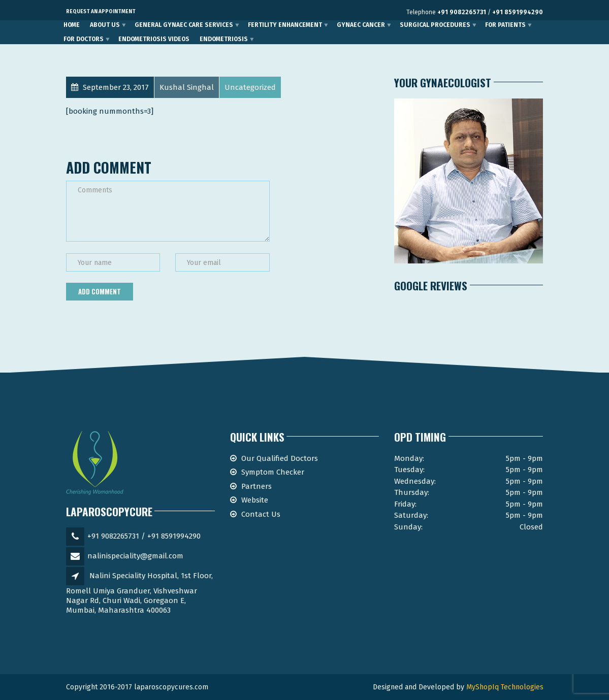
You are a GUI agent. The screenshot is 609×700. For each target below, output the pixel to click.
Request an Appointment (101, 12)
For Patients (505, 25)
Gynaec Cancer (361, 25)
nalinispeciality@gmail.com (135, 556)
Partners (257, 486)
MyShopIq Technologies (505, 687)
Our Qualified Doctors (280, 458)
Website (255, 500)
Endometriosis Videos (154, 39)
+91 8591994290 (518, 12)
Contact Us (261, 514)
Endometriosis (224, 39)
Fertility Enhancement (285, 25)
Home (72, 25)
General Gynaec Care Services (184, 25)
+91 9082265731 (462, 12)
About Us (105, 25)
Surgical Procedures (435, 25)
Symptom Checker (273, 472)
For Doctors (84, 39)
